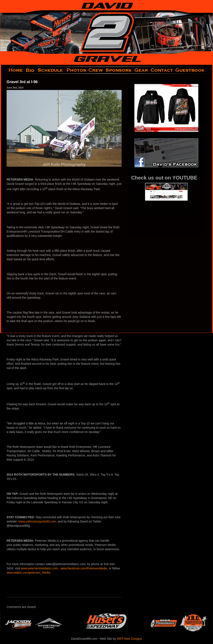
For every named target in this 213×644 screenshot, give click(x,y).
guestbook (194, 70)
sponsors (119, 70)
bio (30, 70)
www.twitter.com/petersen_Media (28, 573)
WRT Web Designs (129, 639)
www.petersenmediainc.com (39, 568)
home (12, 70)
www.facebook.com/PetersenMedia (84, 568)
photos (76, 70)
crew (96, 70)
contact (162, 70)
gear (141, 70)
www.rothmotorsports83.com (37, 521)
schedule (51, 70)
